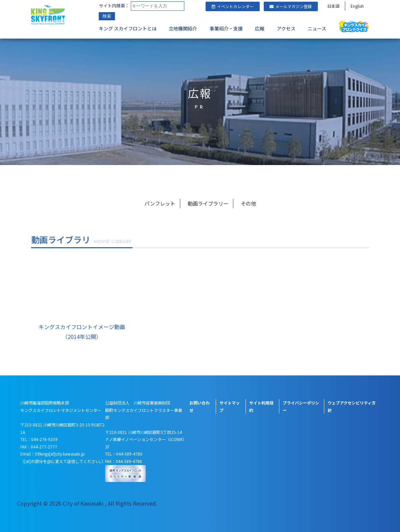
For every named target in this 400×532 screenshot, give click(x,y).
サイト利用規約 (261, 406)
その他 (248, 203)
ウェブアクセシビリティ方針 (352, 406)
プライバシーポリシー (301, 406)
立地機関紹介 (183, 29)
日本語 (333, 6)
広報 (260, 29)
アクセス (286, 29)
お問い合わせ (199, 406)
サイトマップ (230, 406)
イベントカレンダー (233, 6)
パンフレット (161, 203)
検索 (107, 17)
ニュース (317, 29)
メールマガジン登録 (291, 6)
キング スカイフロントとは (128, 29)
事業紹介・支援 (226, 29)
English (357, 6)
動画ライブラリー (208, 203)
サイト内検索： (114, 6)
